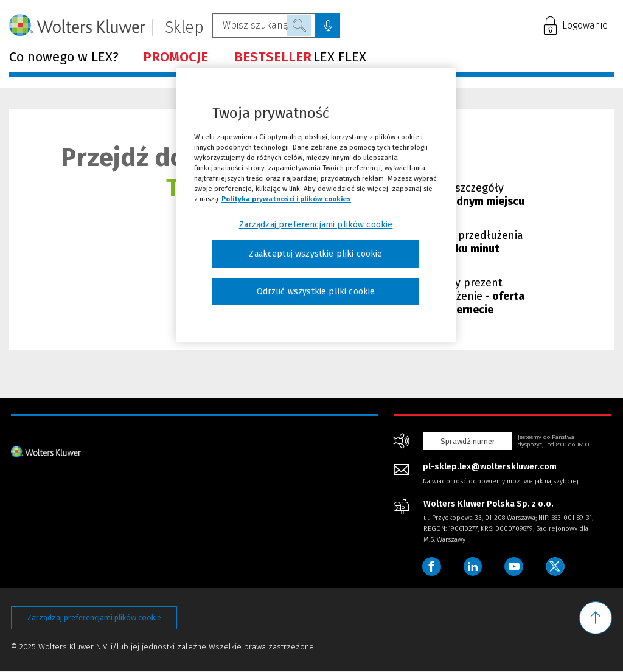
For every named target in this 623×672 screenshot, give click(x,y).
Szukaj (299, 26)
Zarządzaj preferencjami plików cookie (94, 618)
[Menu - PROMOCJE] (176, 57)
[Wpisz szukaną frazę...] (264, 26)
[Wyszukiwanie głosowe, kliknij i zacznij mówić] (328, 26)
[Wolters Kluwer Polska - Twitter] (558, 567)
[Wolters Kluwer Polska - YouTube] (516, 567)
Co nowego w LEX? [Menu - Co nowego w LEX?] (64, 57)
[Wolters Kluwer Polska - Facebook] (432, 567)
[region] (316, 205)
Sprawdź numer (468, 441)
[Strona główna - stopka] (46, 451)
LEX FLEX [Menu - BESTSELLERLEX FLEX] (300, 57)
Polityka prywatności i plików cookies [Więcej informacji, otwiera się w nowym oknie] (286, 199)
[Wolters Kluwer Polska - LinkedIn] (474, 567)
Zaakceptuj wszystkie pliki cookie (315, 254)
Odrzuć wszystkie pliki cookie (316, 292)
